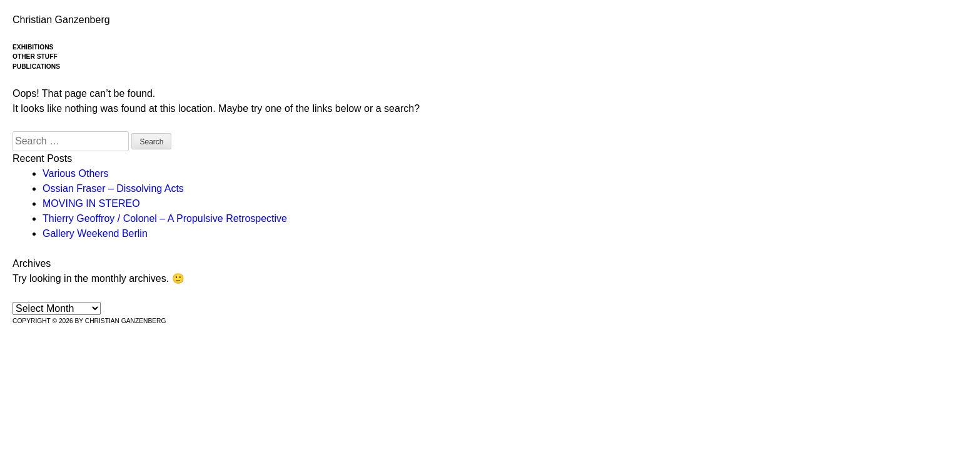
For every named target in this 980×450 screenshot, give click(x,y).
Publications (36, 67)
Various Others (76, 173)
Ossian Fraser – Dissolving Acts (113, 188)
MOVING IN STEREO (91, 203)
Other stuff (35, 57)
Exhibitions (33, 47)
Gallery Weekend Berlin (95, 233)
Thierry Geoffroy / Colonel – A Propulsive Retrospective (165, 218)
